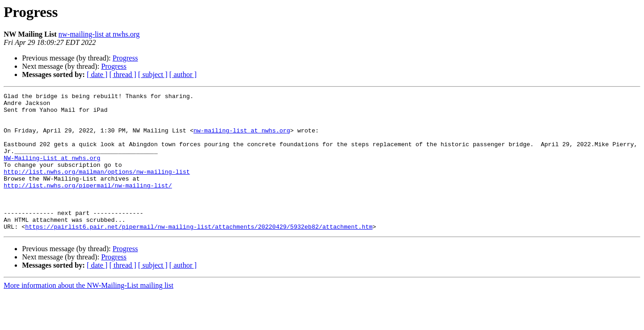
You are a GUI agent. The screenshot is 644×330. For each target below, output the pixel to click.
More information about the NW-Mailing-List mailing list (89, 313)
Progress (125, 58)
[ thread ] (123, 74)
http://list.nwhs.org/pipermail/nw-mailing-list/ (88, 204)
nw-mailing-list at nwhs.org (99, 34)
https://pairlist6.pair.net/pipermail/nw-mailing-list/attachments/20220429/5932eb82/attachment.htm (199, 254)
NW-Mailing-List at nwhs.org (52, 171)
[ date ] (97, 74)
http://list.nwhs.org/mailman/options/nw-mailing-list (97, 188)
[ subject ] (153, 74)
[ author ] (183, 74)
